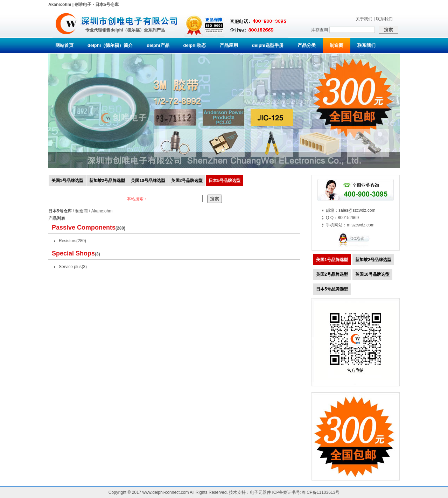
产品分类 (307, 45)
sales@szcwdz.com (357, 210)
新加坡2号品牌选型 (107, 181)
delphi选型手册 (268, 45)
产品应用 (229, 45)
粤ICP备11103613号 (320, 492)
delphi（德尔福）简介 (110, 45)
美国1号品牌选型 (67, 181)
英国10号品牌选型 (148, 181)
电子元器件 (260, 492)
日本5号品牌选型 (225, 181)
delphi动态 (195, 45)
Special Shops (73, 253)
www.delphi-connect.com (166, 492)
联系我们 (384, 19)
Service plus (70, 267)
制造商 (337, 45)
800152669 (348, 218)
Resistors (68, 241)
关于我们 (364, 19)
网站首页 (64, 45)
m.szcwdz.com (361, 225)
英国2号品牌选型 (187, 181)
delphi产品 (158, 45)
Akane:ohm (102, 211)
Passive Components (84, 227)
